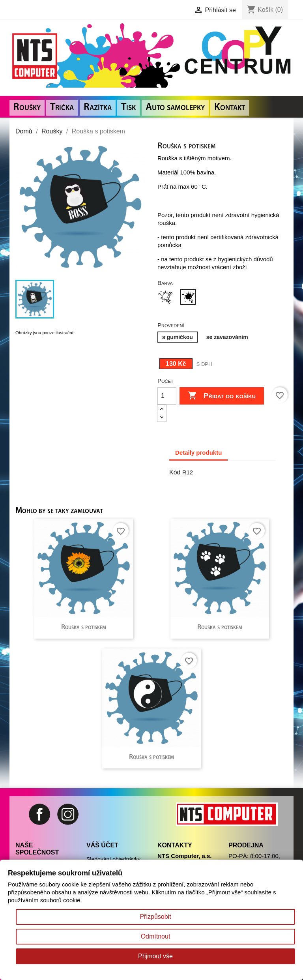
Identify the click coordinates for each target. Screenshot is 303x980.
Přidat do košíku (222, 396)
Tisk (128, 108)
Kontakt (230, 108)
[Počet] (167, 396)
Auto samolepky (175, 108)
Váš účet (102, 845)
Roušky (27, 108)
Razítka (98, 108)
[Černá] (190, 298)
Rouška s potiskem (84, 627)
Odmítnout (156, 936)
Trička (62, 108)
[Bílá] (167, 298)
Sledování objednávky (113, 859)
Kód (175, 472)
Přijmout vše (155, 956)
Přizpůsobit (155, 917)
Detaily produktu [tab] (198, 453)
